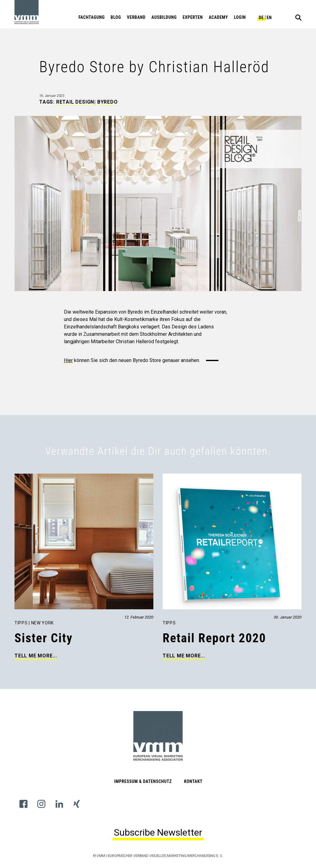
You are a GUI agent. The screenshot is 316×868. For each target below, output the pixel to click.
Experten (193, 17)
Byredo (108, 102)
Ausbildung (164, 17)
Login (240, 17)
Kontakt (193, 781)
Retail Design (75, 102)
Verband (136, 17)
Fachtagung (92, 17)
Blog (116, 17)
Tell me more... (36, 656)
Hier (68, 360)
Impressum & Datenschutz (143, 781)
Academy (218, 17)
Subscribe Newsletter (158, 832)
